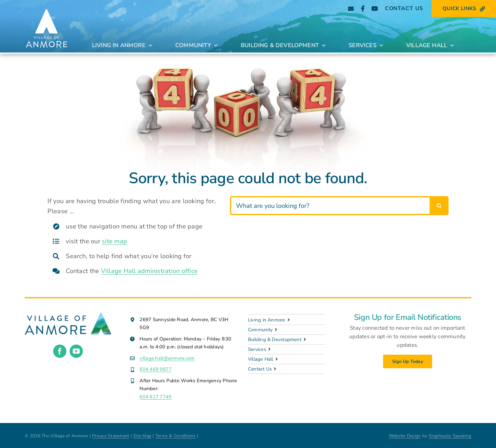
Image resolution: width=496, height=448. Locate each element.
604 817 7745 (155, 397)
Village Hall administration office (149, 271)
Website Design (405, 436)
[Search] (439, 206)
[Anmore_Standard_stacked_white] (46, 7)
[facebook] (60, 351)
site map (115, 241)
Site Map (142, 436)
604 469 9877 (155, 369)
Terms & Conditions (176, 436)
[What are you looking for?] (330, 206)
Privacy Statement (111, 436)
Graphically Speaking (450, 436)
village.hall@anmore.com (167, 358)
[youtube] (76, 351)
